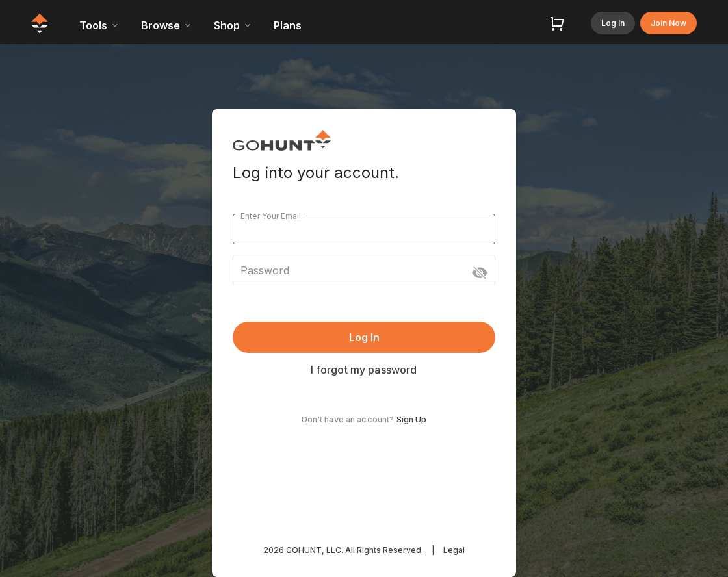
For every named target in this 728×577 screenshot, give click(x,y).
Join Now (669, 23)
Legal (454, 550)
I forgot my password (364, 370)
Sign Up (412, 419)
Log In (613, 23)
